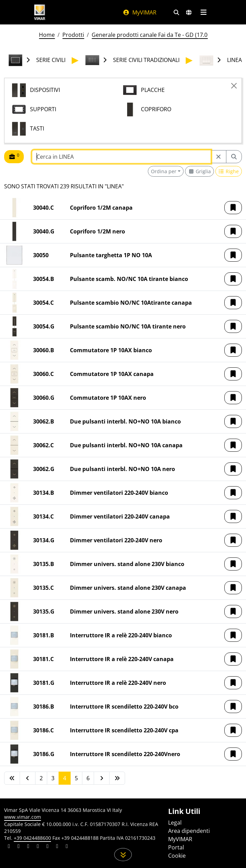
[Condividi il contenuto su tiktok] (67, 847)
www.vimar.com (23, 817)
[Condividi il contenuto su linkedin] (9, 847)
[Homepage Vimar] (40, 12)
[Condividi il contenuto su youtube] (48, 847)
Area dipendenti (189, 831)
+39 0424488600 (32, 838)
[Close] (234, 86)
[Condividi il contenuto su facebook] (19, 847)
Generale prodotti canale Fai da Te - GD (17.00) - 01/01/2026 (169, 35)
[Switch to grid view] (199, 171)
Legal (175, 823)
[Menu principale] (203, 12)
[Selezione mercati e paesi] (189, 12)
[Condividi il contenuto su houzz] (57, 847)
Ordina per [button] (164, 171)
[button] (233, 208)
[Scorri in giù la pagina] (123, 855)
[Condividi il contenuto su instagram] (38, 847)
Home (47, 35)
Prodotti (73, 35)
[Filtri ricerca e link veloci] (176, 12)
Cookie (177, 856)
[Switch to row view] (229, 171)
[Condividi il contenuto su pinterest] (28, 847)
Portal (176, 847)
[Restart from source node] (218, 157)
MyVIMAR (140, 12)
